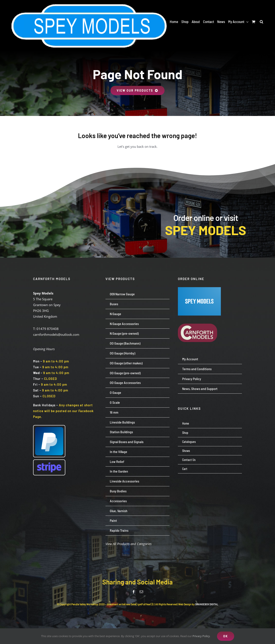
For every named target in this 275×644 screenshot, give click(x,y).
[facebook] (134, 592)
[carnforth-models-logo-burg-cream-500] (199, 317)
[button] (261, 22)
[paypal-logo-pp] (49, 427)
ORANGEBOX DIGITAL (207, 604)
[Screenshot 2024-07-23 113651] (199, 289)
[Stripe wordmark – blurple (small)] (49, 461)
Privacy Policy (201, 636)
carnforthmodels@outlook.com (56, 334)
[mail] (141, 592)
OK (226, 636)
